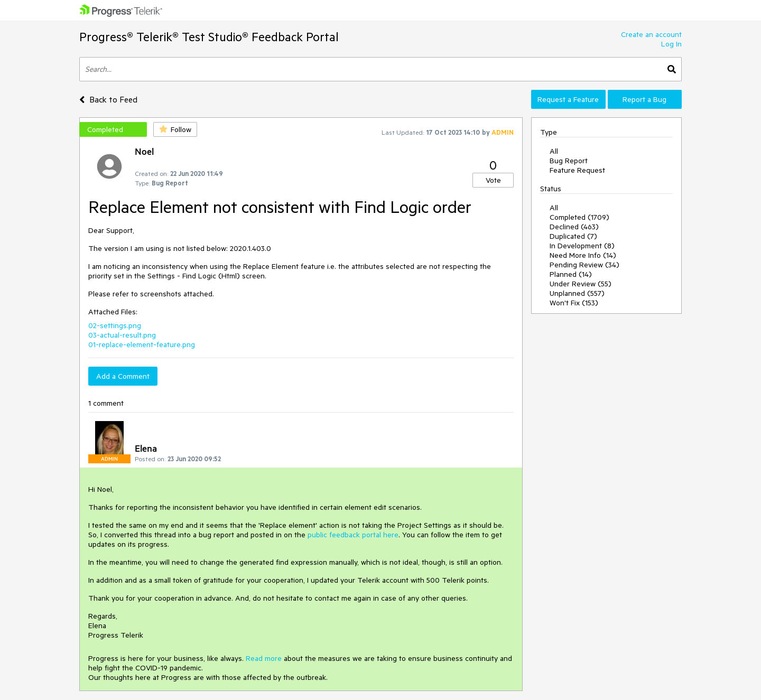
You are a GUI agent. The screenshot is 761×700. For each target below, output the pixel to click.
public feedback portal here (353, 535)
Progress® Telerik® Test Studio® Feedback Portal (209, 37)
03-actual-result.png (122, 335)
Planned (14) (571, 274)
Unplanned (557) (577, 293)
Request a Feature (568, 99)
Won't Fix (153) (574, 303)
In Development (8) (582, 246)
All (554, 151)
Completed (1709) (579, 217)
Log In (671, 44)
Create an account (651, 34)
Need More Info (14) (583, 255)
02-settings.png (115, 325)
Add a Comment (123, 376)
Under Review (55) (581, 284)
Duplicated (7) (573, 236)
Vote (493, 180)
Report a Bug (644, 99)
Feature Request (577, 170)
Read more (264, 658)
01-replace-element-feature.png (142, 344)
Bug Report (569, 161)
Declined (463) (574, 227)
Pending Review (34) (584, 265)
